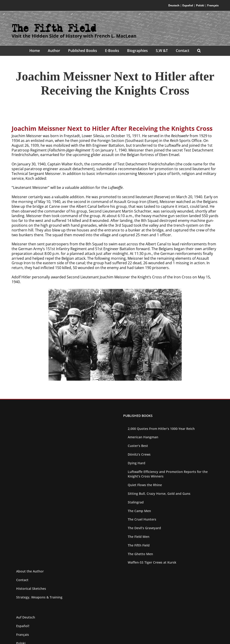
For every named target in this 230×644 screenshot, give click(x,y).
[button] (199, 51)
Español (188, 5)
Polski (200, 5)
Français (213, 5)
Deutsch (174, 5)
